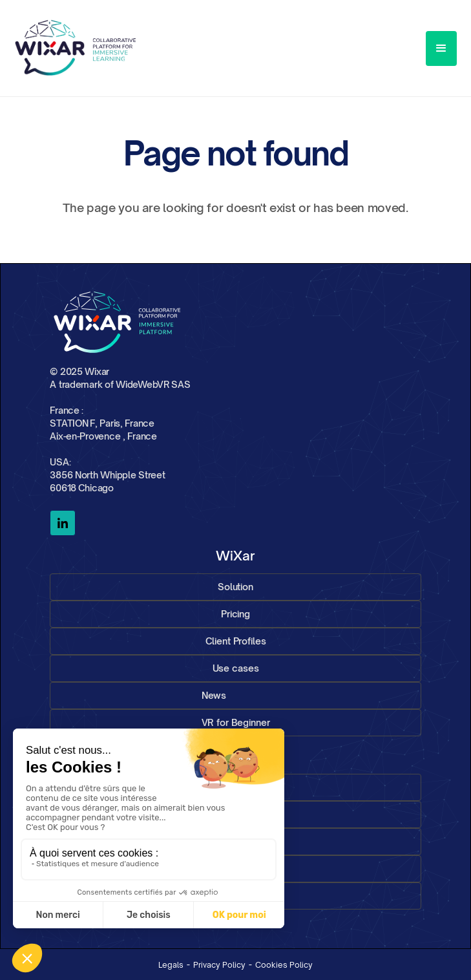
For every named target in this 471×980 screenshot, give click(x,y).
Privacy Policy (219, 965)
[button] (441, 48)
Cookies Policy (284, 965)
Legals (171, 965)
